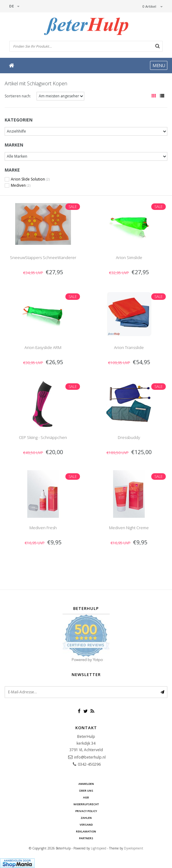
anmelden (86, 784)
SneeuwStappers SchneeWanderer (43, 257)
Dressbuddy (129, 437)
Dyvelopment (134, 848)
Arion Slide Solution (30, 179)
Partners (86, 838)
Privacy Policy (86, 811)
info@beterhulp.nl (90, 757)
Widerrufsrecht (86, 804)
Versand (86, 825)
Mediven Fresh (43, 528)
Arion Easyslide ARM (43, 347)
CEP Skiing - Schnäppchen (43, 437)
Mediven (21, 185)
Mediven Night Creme (129, 528)
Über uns (86, 791)
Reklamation (86, 831)
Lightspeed (99, 848)
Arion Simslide (129, 257)
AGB (86, 797)
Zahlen (86, 818)
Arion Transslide (129, 347)
